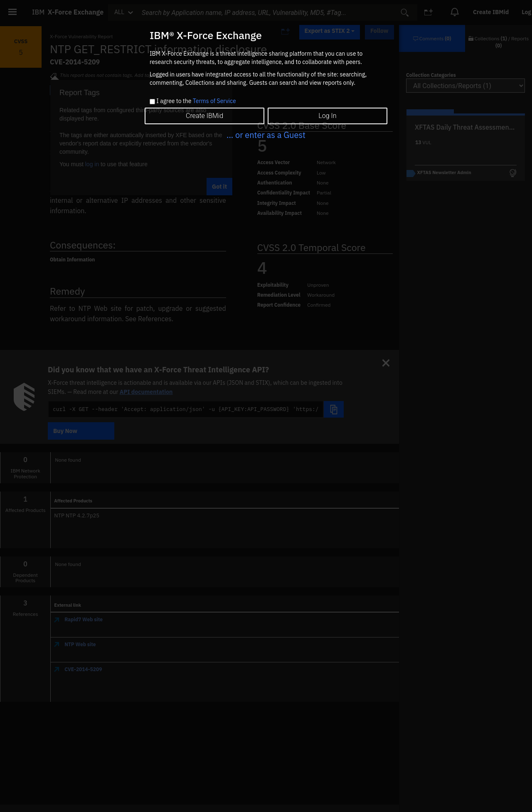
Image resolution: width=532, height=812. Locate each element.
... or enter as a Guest (266, 135)
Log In (327, 116)
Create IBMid (204, 116)
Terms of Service (214, 101)
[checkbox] (152, 102)
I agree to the (196, 101)
